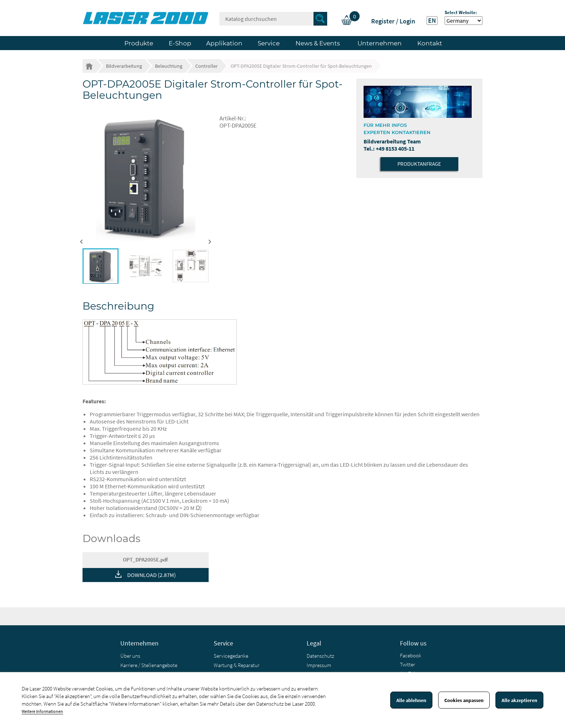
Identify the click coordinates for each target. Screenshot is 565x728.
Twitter (408, 664)
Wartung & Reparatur (237, 665)
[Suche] (273, 19)
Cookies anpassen (464, 700)
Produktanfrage (419, 164)
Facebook (411, 655)
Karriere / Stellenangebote (149, 665)
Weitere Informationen (42, 711)
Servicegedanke (231, 656)
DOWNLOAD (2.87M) (152, 575)
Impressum (319, 665)
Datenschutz (320, 656)
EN (432, 21)
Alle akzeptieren (519, 700)
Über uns (130, 656)
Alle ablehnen (411, 700)
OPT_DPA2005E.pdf (145, 560)
